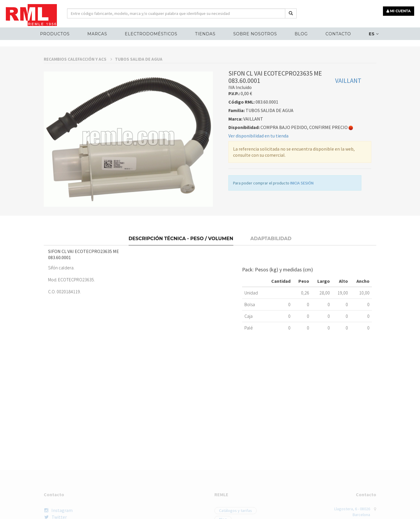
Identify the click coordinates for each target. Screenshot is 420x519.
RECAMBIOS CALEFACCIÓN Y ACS (78, 108)
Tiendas (205, 34)
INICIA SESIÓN (302, 232)
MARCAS (97, 34)
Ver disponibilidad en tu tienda (258, 185)
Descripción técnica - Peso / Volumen (181, 282)
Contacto (338, 34)
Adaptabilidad (271, 282)
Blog (301, 34)
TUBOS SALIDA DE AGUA (139, 108)
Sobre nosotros (255, 34)
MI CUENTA (399, 11)
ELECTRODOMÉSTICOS (151, 34)
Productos (55, 34)
